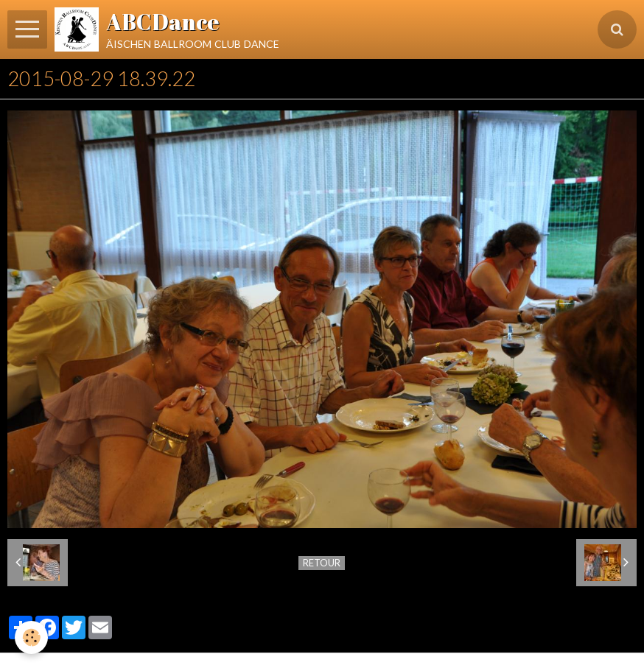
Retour (322, 563)
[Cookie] (31, 637)
